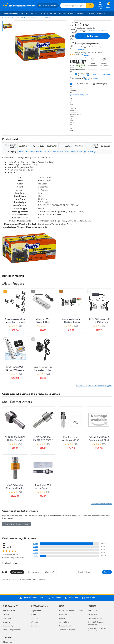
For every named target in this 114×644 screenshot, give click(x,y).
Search (107, 572)
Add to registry (100, 84)
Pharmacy (81, 13)
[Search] (90, 6)
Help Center (54, 598)
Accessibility (64, 622)
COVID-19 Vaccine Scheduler (71, 611)
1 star (36, 556)
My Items (101, 13)
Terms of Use (93, 611)
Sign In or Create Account (31, 598)
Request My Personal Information (96, 623)
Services (24, 13)
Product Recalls (65, 626)
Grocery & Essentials (48, 13)
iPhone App (7, 642)
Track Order (71, 598)
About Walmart (9, 611)
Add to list (83, 84)
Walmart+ (35, 622)
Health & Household (15, 18)
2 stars (36, 553)
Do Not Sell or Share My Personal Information (97, 629)
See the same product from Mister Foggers (94, 385)
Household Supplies (31, 18)
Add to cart (92, 36)
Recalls (62, 618)
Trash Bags (92, 152)
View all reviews (12, 563)
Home (4, 18)
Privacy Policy (93, 614)
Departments (11, 13)
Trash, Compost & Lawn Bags (76, 152)
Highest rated (34, 572)
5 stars (36, 544)
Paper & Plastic (46, 18)
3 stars (36, 550)
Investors (6, 622)
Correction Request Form (17, 524)
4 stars (36, 547)
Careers (91, 13)
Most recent (17, 572)
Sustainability (8, 626)
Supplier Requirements (12, 629)
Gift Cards (35, 626)
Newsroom (7, 618)
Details (96, 78)
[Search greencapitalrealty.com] (73, 6)
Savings (34, 13)
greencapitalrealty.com (79, 95)
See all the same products (101, 504)
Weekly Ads (88, 598)
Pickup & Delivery (66, 13)
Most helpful (50, 572)
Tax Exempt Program (67, 629)
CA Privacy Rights (94, 618)
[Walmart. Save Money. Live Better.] (19, 6)
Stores (33, 614)
